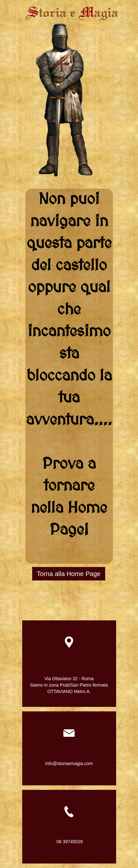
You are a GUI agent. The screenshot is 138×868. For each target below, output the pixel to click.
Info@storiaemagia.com (69, 763)
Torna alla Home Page (69, 574)
